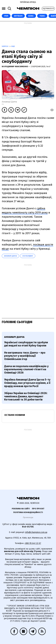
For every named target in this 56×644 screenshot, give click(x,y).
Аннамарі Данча (10, 256)
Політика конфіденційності (28, 512)
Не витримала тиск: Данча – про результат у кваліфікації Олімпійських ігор (25, 356)
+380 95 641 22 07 (33, 543)
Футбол (18, 16)
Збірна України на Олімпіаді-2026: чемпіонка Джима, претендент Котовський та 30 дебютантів (26, 396)
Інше (13, 46)
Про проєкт (38, 509)
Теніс (42, 16)
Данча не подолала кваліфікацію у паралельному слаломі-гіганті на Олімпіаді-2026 (26, 369)
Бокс (31, 16)
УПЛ (6, 16)
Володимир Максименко (15, 66)
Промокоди (28, 517)
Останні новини (15, 415)
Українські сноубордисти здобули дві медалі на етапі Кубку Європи (26, 344)
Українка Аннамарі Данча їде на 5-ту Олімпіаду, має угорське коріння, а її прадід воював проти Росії (27, 383)
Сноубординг (28, 256)
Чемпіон (5, 46)
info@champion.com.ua (36, 532)
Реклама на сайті (21, 509)
